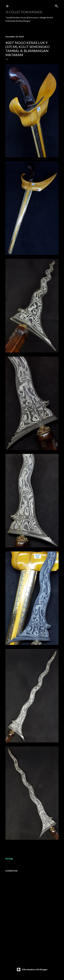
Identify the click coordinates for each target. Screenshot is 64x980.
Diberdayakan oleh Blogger (32, 970)
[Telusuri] (56, 5)
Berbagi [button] (9, 859)
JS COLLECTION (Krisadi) (24, 12)
